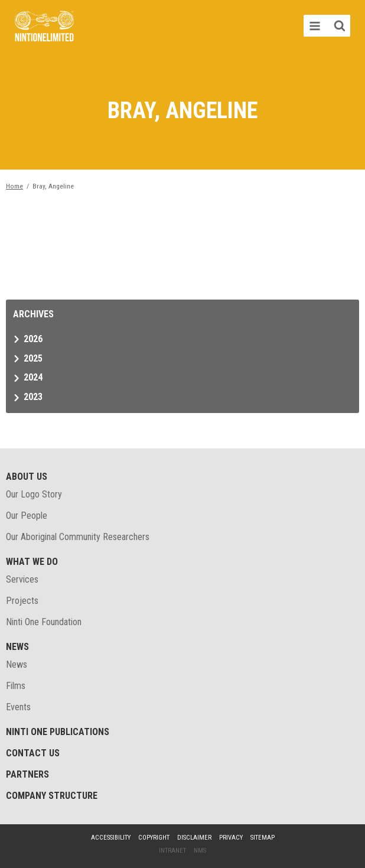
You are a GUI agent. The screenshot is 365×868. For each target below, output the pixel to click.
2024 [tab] (33, 377)
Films (16, 686)
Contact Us (33, 753)
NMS (200, 851)
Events (18, 707)
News (17, 647)
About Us (27, 477)
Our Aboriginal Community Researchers (78, 537)
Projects (22, 601)
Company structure (52, 796)
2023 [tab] (33, 397)
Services (22, 579)
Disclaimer (194, 838)
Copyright (154, 838)
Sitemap (263, 838)
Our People (27, 516)
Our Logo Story (34, 494)
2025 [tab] (33, 358)
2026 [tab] (33, 339)
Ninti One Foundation (44, 622)
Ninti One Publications (58, 732)
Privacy (231, 838)
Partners (27, 774)
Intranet (172, 851)
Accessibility (111, 838)
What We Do (32, 562)
